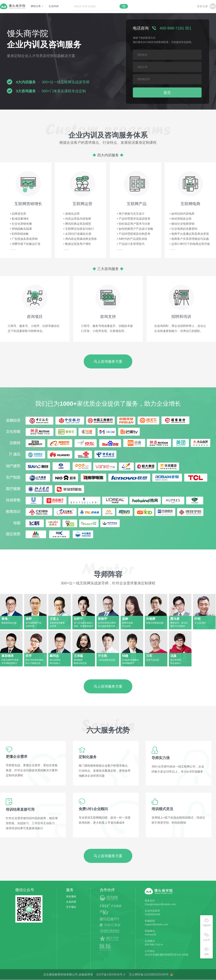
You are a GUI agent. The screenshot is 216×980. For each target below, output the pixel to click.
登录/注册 (202, 6)
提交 (167, 92)
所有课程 (71, 897)
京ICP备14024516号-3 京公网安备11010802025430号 (133, 975)
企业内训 (54, 6)
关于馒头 (71, 907)
